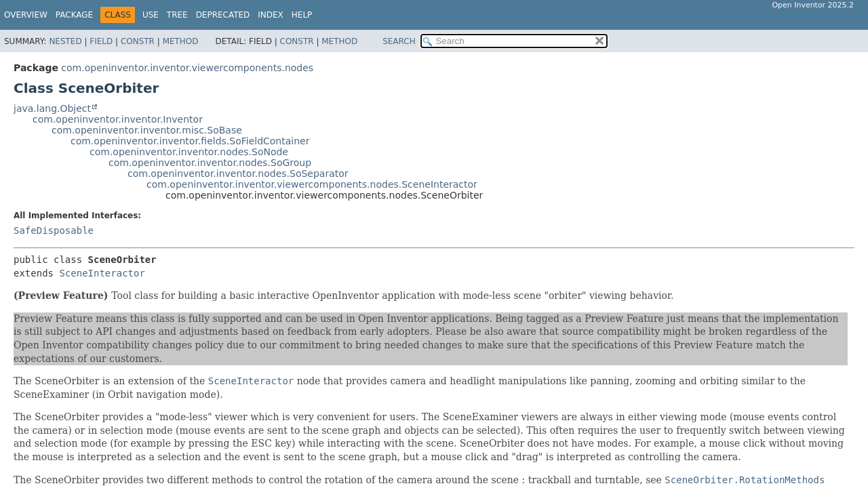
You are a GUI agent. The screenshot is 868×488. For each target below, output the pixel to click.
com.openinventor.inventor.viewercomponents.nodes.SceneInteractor (312, 184)
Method (181, 41)
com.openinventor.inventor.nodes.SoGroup (210, 163)
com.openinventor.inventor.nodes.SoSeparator (238, 174)
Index (271, 15)
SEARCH (399, 41)
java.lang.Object (52, 108)
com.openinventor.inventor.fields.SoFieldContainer (190, 141)
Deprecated (223, 15)
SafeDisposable (54, 230)
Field (101, 41)
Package (74, 15)
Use (151, 15)
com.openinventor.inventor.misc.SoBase (147, 130)
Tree (177, 15)
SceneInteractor (102, 273)
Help (302, 15)
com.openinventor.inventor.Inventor (118, 119)
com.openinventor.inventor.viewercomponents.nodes (187, 68)
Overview (26, 15)
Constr (138, 41)
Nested (65, 41)
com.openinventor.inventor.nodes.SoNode (189, 152)
